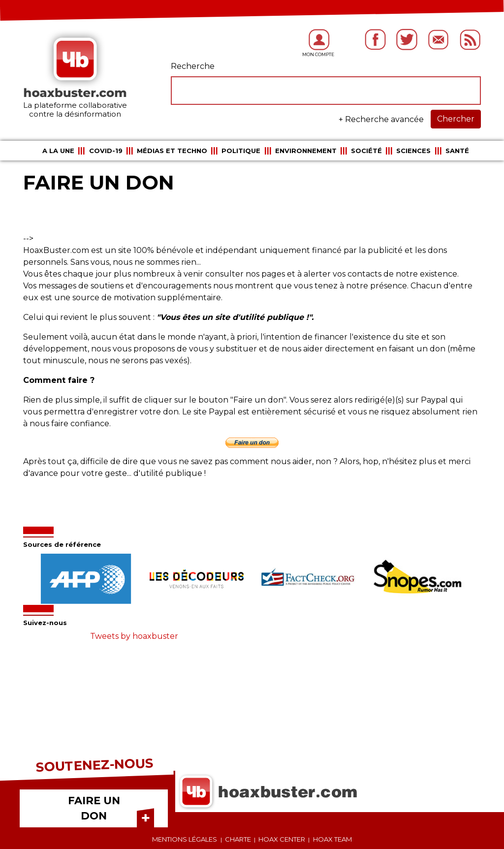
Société (366, 151)
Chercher (456, 119)
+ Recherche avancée (381, 119)
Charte (238, 839)
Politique (241, 151)
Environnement (306, 151)
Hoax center (282, 839)
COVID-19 (106, 151)
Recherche (193, 66)
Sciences (413, 151)
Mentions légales (185, 839)
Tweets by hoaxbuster (134, 636)
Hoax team (332, 839)
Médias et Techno (172, 151)
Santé (457, 151)
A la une (58, 151)
